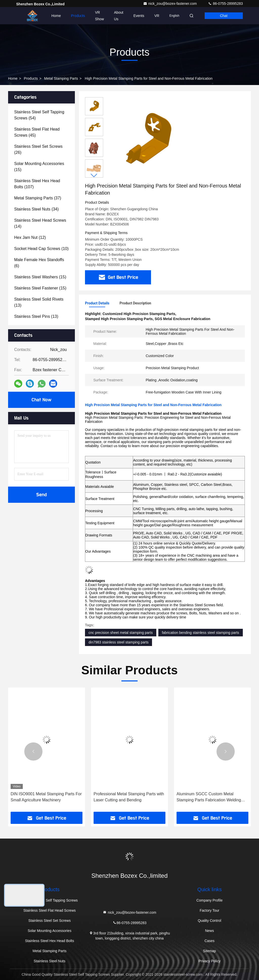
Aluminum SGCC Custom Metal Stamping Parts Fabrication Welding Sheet (209, 797)
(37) (38, 198)
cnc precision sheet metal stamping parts (121, 633)
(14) (40, 223)
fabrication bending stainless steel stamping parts (201, 633)
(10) (41, 249)
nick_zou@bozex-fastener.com (170, 4)
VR (157, 16)
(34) (36, 209)
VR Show (100, 16)
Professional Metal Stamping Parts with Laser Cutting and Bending (129, 797)
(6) (39, 263)
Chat (224, 16)
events (139, 16)
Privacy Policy (210, 961)
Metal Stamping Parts (61, 78)
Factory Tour (209, 910)
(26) (38, 149)
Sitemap (210, 951)
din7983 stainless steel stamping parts (118, 642)
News (210, 931)
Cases (209, 941)
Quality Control (210, 921)
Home (56, 16)
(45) (37, 132)
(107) (37, 184)
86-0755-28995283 (225, 4)
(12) (30, 237)
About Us (119, 16)
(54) (39, 115)
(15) (39, 167)
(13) (39, 302)
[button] (94, 175)
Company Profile (209, 900)
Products (78, 16)
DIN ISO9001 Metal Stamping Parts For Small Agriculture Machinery (46, 797)
